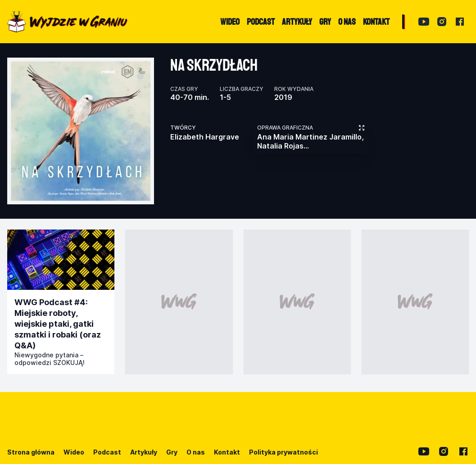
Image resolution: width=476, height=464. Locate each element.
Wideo (74, 452)
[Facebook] (460, 22)
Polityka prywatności (283, 452)
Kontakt (227, 452)
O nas (196, 452)
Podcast (107, 452)
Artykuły (144, 452)
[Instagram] (442, 22)
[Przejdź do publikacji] (61, 260)
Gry (172, 452)
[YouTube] (424, 22)
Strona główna (31, 452)
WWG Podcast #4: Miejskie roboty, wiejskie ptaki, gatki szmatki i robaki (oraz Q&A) (58, 324)
